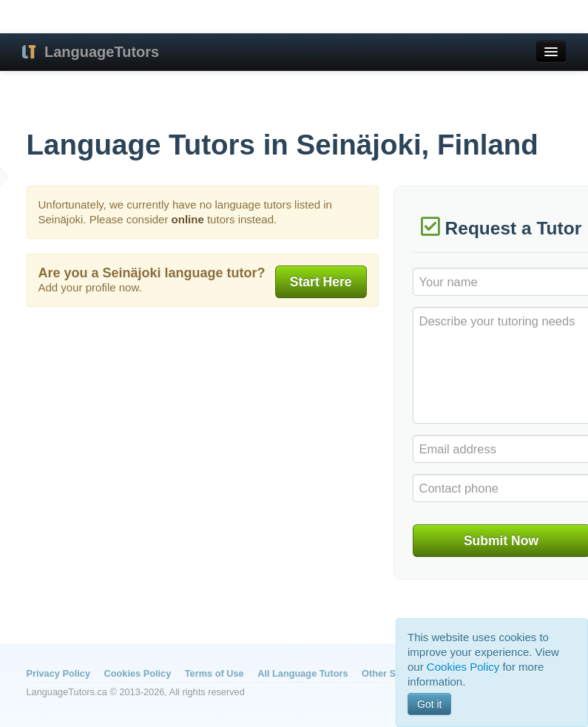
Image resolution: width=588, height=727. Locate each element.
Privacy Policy (58, 673)
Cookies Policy (138, 673)
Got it (429, 704)
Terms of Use (214, 673)
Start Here (321, 282)
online (188, 219)
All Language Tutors (303, 673)
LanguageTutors (102, 52)
